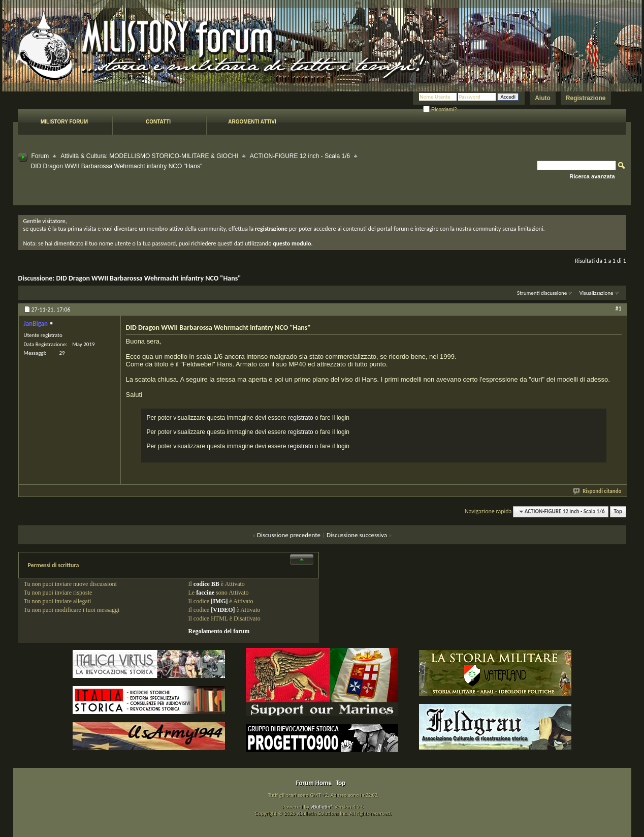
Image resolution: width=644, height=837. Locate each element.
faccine (205, 593)
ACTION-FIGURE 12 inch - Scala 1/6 (300, 156)
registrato (301, 418)
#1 (618, 308)
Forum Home (314, 783)
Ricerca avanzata (592, 176)
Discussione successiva (357, 535)
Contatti (158, 122)
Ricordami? (440, 110)
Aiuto (543, 98)
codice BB (206, 584)
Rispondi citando (598, 491)
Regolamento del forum (219, 631)
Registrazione (586, 98)
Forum (40, 156)
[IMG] (219, 601)
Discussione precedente (289, 535)
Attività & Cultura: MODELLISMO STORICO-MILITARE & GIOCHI (149, 156)
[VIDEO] (223, 610)
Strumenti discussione (542, 293)
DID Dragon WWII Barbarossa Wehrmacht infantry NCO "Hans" (148, 278)
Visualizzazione (597, 293)
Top (618, 511)
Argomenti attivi (252, 122)
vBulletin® (322, 807)
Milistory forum (64, 122)
